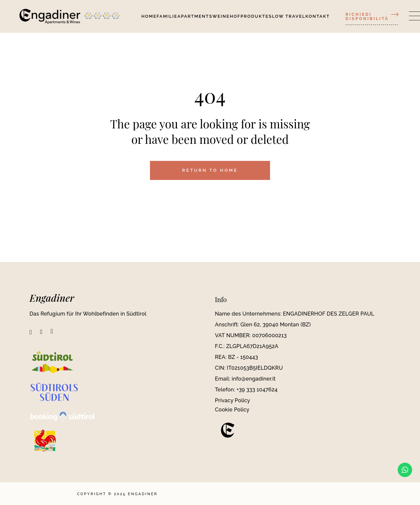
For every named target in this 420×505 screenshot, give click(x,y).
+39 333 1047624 (257, 390)
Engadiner (52, 298)
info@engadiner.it (254, 379)
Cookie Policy (232, 410)
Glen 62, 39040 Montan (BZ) (276, 325)
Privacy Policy (232, 400)
